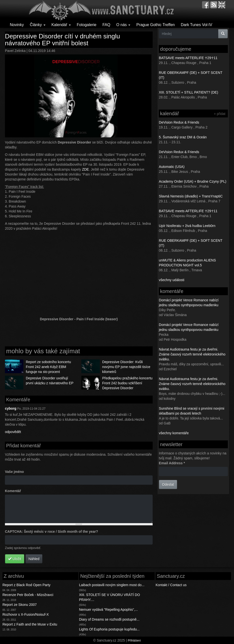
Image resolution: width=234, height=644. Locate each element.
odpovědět (13, 432)
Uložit (15, 559)
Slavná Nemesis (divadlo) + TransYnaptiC (191, 196)
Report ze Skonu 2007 (20, 605)
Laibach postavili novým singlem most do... (112, 585)
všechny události (172, 280)
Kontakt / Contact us (171, 585)
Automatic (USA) (172, 167)
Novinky (17, 25)
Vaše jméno (14, 472)
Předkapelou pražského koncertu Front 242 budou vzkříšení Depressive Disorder (127, 383)
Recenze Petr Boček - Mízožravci (28, 595)
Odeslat (168, 484)
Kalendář (61, 25)
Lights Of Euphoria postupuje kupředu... (109, 629)
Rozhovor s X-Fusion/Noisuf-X (26, 614)
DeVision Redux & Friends (179, 122)
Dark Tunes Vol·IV (196, 25)
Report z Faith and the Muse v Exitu (30, 624)
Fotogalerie (87, 25)
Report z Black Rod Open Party (26, 585)
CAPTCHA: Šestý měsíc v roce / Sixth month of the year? (51, 531)
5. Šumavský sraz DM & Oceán (183, 137)
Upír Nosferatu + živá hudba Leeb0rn (187, 226)
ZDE (86, 169)
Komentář (13, 491)
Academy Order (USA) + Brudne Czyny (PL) (192, 181)
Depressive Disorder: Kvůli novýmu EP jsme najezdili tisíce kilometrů (126, 367)
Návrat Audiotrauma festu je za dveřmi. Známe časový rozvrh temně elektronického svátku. (192, 354)
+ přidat (220, 114)
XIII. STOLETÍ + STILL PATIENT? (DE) (188, 92)
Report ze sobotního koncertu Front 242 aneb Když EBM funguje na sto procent (48, 367)
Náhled (34, 559)
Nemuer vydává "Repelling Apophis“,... (108, 610)
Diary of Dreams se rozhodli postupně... (109, 619)
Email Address (172, 463)
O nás (123, 25)
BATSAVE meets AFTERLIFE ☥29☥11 (188, 58)
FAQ (106, 25)
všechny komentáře (174, 433)
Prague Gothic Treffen (156, 25)
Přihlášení (134, 641)
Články (37, 25)
